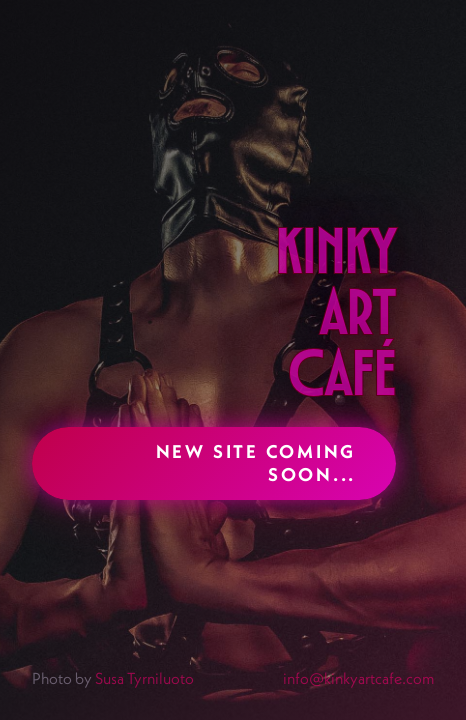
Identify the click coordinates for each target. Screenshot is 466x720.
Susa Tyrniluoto (144, 678)
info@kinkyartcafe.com (358, 678)
